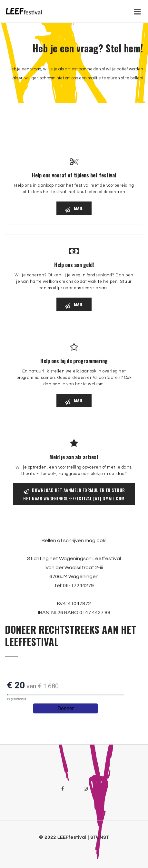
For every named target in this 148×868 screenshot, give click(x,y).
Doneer (66, 708)
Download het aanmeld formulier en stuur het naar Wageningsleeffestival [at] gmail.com (74, 494)
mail (74, 208)
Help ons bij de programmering (74, 361)
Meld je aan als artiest (74, 457)
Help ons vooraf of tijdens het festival (74, 175)
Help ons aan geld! (74, 265)
